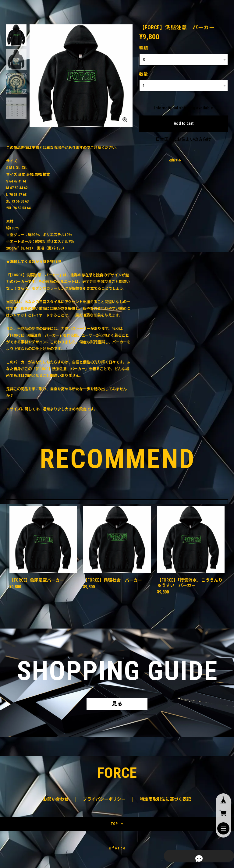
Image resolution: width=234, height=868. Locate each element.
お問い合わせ (56, 801)
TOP (117, 826)
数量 (144, 74)
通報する (175, 160)
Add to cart (184, 123)
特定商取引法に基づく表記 (165, 801)
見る (117, 705)
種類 (144, 48)
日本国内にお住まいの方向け (183, 139)
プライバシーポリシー (104, 801)
